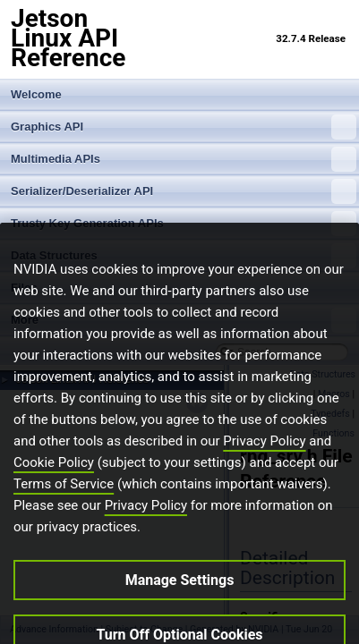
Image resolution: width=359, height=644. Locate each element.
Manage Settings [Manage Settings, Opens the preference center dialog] (180, 591)
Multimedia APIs (184, 159)
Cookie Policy (54, 473)
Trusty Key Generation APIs (184, 224)
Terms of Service (64, 495)
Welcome (36, 94)
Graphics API (184, 127)
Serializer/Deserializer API (184, 191)
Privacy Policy (264, 452)
